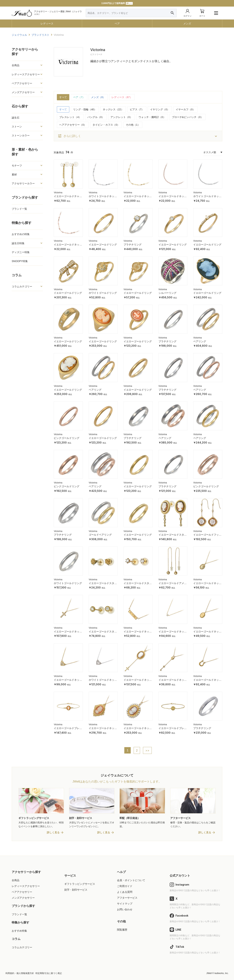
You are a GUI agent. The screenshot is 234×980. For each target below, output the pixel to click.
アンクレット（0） (121, 117)
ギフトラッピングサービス (80, 884)
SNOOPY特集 (20, 261)
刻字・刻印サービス (76, 890)
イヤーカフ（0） (185, 109)
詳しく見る (53, 832)
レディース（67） (122, 97)
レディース (47, 24)
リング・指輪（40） (85, 109)
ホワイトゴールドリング (103, 293)
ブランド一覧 (19, 209)
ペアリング (200, 341)
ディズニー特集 (21, 252)
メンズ (187, 24)
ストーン (17, 127)
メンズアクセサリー (23, 92)
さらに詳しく (69, 136)
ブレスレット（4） (70, 117)
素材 (14, 175)
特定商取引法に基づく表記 (49, 973)
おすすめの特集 (21, 234)
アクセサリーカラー (23, 183)
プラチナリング (133, 245)
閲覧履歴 (122, 930)
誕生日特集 (18, 243)
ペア (117, 24)
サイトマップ (125, 904)
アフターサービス (127, 898)
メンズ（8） (98, 97)
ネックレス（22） (113, 109)
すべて (63, 97)
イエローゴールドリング (103, 245)
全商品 (16, 65)
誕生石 (16, 118)
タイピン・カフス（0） (106, 125)
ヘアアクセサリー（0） (73, 125)
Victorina (58, 193)
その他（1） (133, 125)
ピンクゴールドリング (67, 438)
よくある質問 (125, 892)
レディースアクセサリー (26, 74)
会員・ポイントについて (131, 880)
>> (147, 750)
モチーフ (17, 166)
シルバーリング (167, 293)
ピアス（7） (137, 109)
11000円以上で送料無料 (117, 3)
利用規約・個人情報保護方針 (20, 973)
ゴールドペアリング (100, 535)
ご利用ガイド (125, 886)
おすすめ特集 (19, 931)
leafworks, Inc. (221, 973)
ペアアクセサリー (22, 83)
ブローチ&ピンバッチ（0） (187, 117)
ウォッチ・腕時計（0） (152, 117)
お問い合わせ (125, 909)
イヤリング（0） (160, 109)
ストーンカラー (21, 135)
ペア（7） (79, 97)
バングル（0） (96, 117)
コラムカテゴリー (22, 286)
